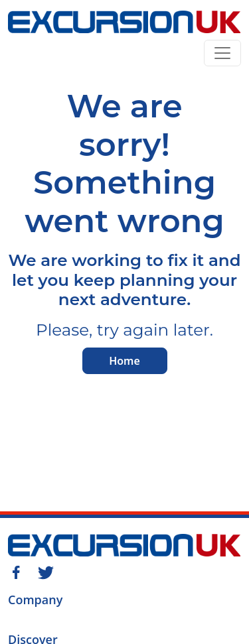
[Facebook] (16, 571)
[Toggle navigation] (222, 53)
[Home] (124, 24)
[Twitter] (46, 571)
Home (124, 361)
